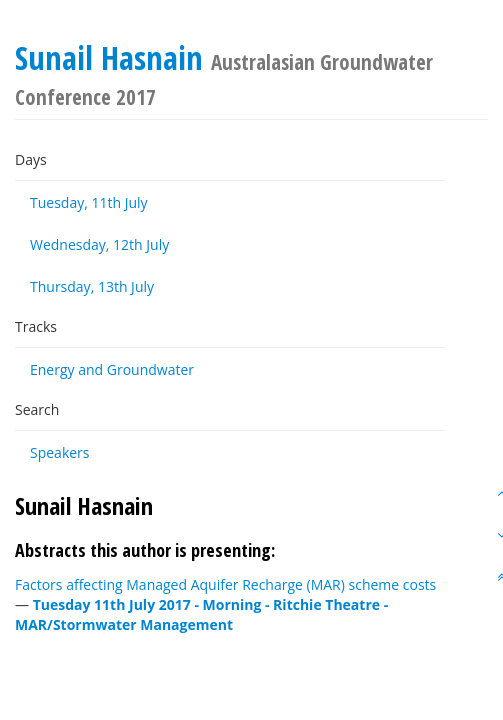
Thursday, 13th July (92, 286)
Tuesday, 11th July (89, 202)
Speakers (60, 452)
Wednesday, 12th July (99, 244)
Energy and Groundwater (112, 369)
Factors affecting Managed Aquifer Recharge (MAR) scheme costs (225, 584)
